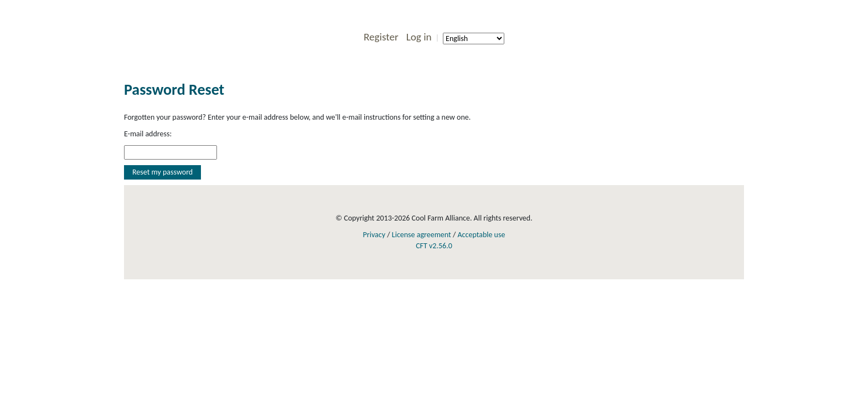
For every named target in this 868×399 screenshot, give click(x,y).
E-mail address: (148, 134)
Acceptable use (481, 235)
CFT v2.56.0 (434, 246)
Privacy (374, 235)
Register (381, 37)
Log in (419, 37)
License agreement (422, 235)
